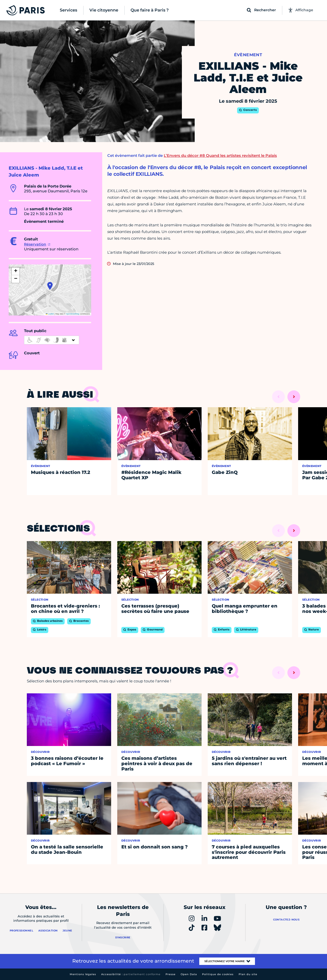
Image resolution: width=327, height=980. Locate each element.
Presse (171, 974)
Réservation (35, 244)
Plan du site (248, 974)
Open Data (189, 974)
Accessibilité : (131, 974)
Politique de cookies (218, 974)
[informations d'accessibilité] (52, 340)
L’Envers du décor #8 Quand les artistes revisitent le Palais (220, 155)
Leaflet (50, 314)
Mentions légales (83, 974)
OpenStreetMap (73, 314)
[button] (50, 286)
